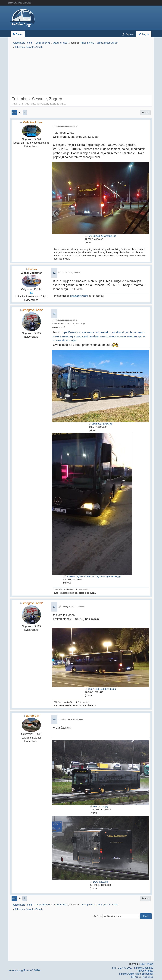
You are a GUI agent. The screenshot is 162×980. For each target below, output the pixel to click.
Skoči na (97, 916)
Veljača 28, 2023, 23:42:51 (67, 320)
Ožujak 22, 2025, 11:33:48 (72, 719)
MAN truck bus (33, 122)
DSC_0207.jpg (99, 806)
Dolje (14, 112)
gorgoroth (33, 716)
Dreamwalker (111, 43)
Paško (33, 269)
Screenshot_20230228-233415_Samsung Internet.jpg (92, 576)
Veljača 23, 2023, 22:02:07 (67, 126)
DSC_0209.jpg (99, 882)
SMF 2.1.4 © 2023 (122, 968)
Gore (14, 898)
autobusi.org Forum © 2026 (24, 970)
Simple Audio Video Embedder (136, 974)
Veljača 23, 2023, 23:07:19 (69, 273)
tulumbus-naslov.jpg (100, 424)
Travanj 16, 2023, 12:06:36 (73, 607)
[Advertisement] (81, 72)
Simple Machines (144, 968)
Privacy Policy (145, 971)
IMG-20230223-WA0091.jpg (100, 236)
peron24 (91, 43)
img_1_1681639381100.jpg (100, 689)
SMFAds (134, 977)
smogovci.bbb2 (33, 310)
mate (83, 43)
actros (100, 43)
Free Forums (147, 977)
